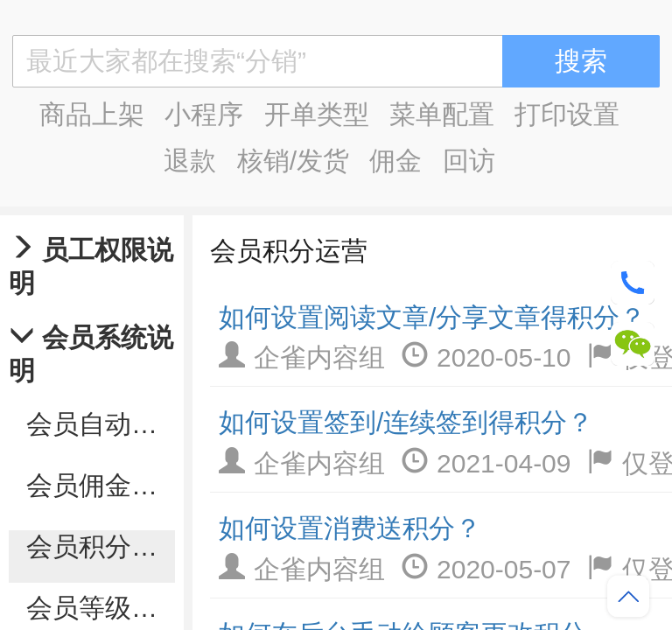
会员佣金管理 (101, 485)
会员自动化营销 (101, 424)
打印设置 (567, 114)
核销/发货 (293, 161)
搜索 (581, 61)
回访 (469, 161)
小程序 (204, 114)
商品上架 (92, 114)
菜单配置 (442, 114)
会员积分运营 (101, 546)
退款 (190, 161)
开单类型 (317, 114)
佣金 (395, 161)
